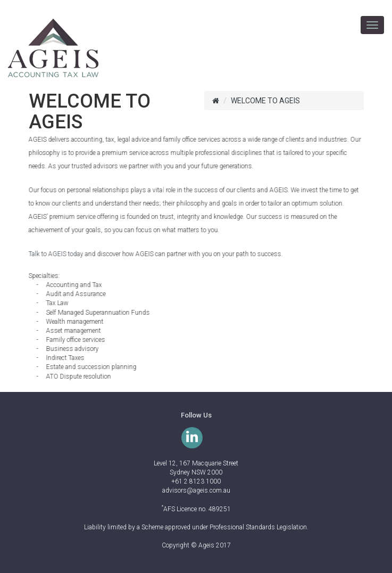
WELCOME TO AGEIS (265, 101)
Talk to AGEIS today (56, 254)
